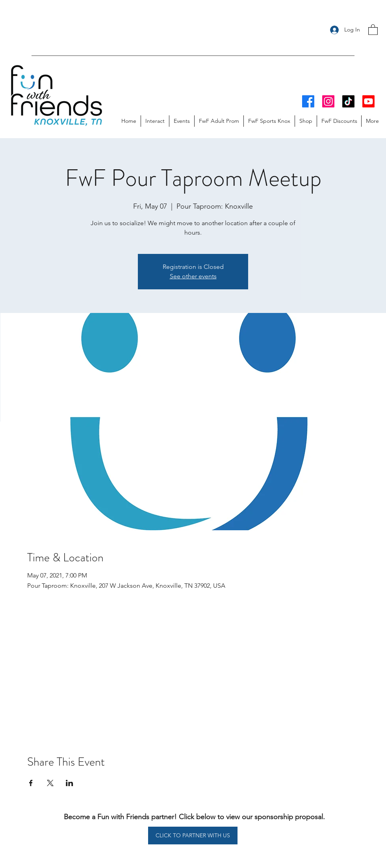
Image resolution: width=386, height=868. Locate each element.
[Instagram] (328, 101)
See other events (193, 276)
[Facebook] (308, 101)
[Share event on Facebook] (31, 783)
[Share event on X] (50, 783)
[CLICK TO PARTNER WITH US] (193, 836)
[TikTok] (348, 101)
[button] (373, 29)
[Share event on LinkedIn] (70, 783)
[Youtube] (368, 101)
